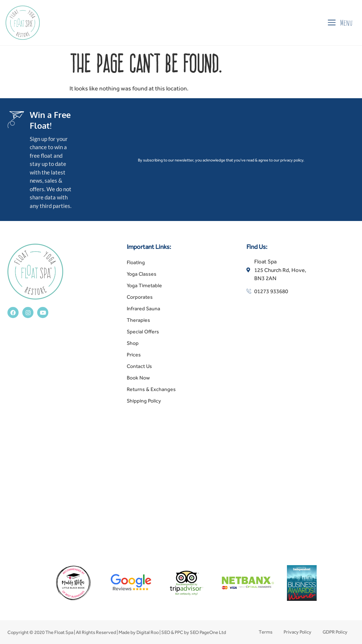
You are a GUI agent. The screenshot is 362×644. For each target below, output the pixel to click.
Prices (134, 355)
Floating (136, 262)
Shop (133, 343)
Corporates (140, 297)
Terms (266, 632)
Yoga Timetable (144, 285)
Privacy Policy (298, 632)
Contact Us (139, 366)
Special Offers (143, 331)
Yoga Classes (142, 274)
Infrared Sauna (143, 308)
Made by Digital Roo (139, 632)
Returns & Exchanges (151, 389)
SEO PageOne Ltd (208, 632)
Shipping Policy (144, 401)
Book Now (138, 378)
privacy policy (292, 160)
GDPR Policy (335, 632)
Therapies (138, 320)
